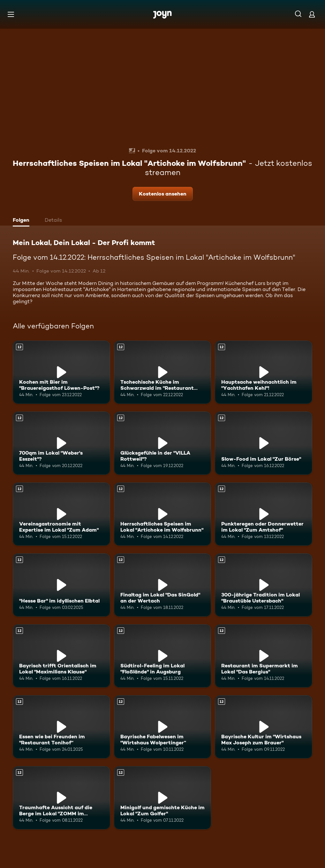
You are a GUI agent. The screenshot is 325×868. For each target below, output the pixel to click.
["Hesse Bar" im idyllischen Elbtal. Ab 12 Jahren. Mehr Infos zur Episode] (61, 585)
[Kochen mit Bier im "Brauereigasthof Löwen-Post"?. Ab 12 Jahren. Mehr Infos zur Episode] (61, 372)
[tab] (23, 221)
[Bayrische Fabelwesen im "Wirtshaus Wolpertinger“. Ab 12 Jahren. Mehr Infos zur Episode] (163, 727)
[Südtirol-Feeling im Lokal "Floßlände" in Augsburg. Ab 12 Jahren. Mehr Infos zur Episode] (163, 656)
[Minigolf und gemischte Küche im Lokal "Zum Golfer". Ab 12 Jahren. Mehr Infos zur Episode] (163, 798)
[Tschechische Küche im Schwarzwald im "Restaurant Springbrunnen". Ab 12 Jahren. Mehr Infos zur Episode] (163, 372)
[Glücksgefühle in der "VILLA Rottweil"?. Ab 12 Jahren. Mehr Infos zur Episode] (163, 443)
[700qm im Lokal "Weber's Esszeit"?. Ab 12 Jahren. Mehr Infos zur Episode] (61, 443)
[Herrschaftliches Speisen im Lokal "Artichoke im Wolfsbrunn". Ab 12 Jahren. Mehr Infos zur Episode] (163, 514)
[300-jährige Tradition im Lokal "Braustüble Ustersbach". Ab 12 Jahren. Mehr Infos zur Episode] (264, 585)
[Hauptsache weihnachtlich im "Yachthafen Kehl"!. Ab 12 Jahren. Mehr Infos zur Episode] (264, 372)
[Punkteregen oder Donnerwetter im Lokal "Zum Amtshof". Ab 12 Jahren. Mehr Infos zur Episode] (264, 514)
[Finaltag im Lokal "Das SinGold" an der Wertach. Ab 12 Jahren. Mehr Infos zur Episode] (163, 585)
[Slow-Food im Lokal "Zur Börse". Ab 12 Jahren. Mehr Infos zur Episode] (264, 443)
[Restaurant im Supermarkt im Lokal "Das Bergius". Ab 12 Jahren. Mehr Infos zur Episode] (264, 656)
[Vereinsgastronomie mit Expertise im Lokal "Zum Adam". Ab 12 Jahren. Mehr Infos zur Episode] (61, 514)
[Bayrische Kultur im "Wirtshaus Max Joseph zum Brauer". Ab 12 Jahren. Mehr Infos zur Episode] (264, 727)
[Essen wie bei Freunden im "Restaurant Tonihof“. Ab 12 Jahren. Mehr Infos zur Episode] (61, 727)
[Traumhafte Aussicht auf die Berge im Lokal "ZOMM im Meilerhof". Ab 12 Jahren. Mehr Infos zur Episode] (61, 798)
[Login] (312, 14)
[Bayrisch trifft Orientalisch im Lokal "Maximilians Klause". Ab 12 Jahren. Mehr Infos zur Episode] (61, 656)
